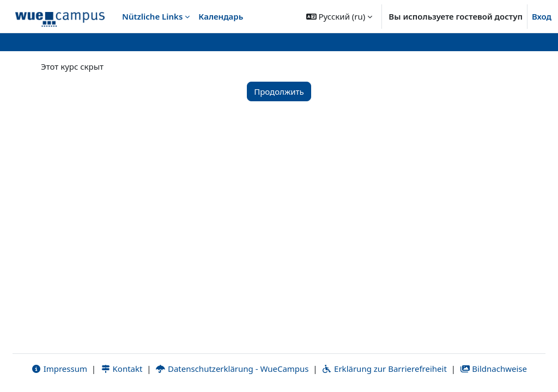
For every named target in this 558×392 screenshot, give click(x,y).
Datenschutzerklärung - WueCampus (232, 369)
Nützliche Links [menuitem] (152, 16)
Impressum (59, 369)
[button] (339, 16)
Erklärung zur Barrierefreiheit (384, 369)
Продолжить (279, 91)
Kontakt (122, 369)
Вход (542, 16)
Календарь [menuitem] (221, 16)
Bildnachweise (493, 369)
